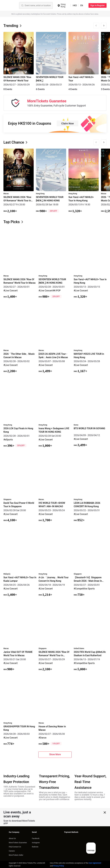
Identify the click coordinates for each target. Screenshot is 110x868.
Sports (34, 5)
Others (52, 5)
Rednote (35, 847)
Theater (43, 5)
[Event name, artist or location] (15, 5)
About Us (12, 838)
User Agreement (95, 863)
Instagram (36, 843)
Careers (12, 851)
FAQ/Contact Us (15, 847)
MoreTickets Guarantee (18, 843)
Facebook (36, 838)
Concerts (24, 5)
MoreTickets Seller (16, 855)
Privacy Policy (59, 866)
